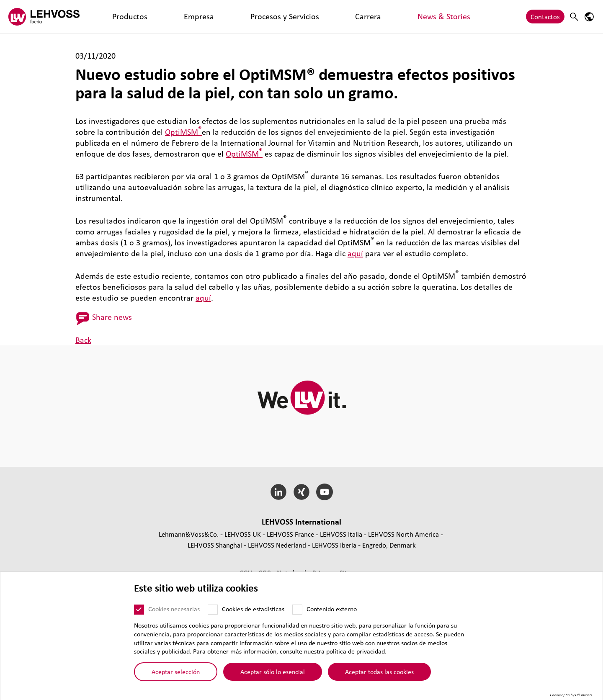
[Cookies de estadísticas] (213, 610)
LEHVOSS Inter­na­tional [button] (301, 522)
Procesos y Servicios (201, 17)
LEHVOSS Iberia (334, 545)
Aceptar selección (176, 672)
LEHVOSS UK (243, 534)
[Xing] (302, 492)
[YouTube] (324, 492)
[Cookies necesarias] (139, 610)
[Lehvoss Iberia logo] (44, 17)
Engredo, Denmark (389, 545)
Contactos (545, 17)
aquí (355, 253)
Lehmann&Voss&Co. (189, 534)
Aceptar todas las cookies (379, 672)
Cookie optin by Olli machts (571, 695)
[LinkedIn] (279, 492)
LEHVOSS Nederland (277, 545)
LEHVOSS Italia (341, 534)
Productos (114, 17)
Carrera (250, 17)
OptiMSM (183, 132)
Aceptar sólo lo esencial (273, 672)
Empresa (150, 17)
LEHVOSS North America (403, 534)
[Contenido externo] (297, 610)
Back (83, 340)
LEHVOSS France (290, 534)
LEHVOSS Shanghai (215, 545)
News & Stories (292, 17)
